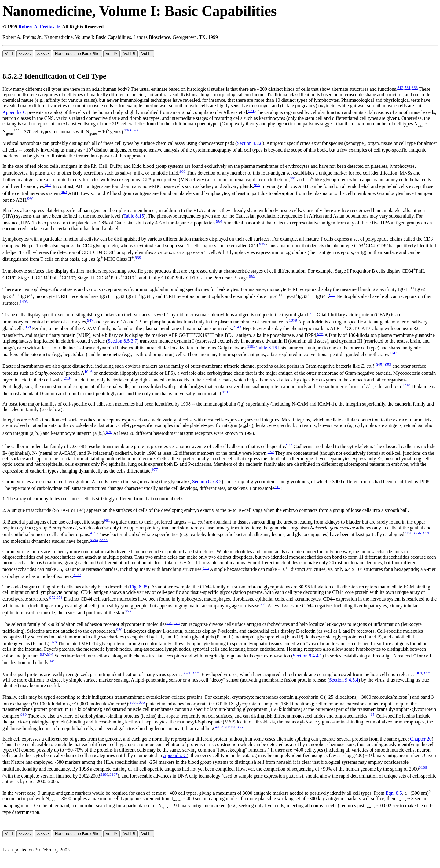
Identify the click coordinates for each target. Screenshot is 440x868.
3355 (103, 540)
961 (293, 178)
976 (169, 623)
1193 (251, 346)
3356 (417, 533)
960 (182, 171)
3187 (114, 774)
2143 (237, 327)
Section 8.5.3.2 (207, 482)
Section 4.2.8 (250, 143)
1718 (406, 385)
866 (415, 88)
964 (219, 221)
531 (408, 88)
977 (289, 445)
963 (64, 192)
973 (60, 597)
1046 (88, 371)
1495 (54, 661)
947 (90, 320)
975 (109, 432)
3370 (426, 533)
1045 (378, 364)
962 (48, 185)
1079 (293, 320)
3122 (77, 575)
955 (257, 185)
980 (271, 452)
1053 (387, 364)
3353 (94, 540)
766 (136, 130)
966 (320, 334)
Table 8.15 (134, 216)
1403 (24, 302)
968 (28, 327)
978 (177, 623)
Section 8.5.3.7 (122, 341)
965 (252, 276)
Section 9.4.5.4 (344, 680)
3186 (423, 767)
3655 (141, 702)
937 (43, 654)
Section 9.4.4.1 (308, 656)
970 (226, 727)
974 (50, 654)
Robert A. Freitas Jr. (40, 27)
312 (400, 88)
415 (277, 487)
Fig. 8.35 (139, 587)
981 (107, 520)
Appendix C (14, 113)
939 (262, 244)
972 (53, 597)
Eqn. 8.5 (394, 793)
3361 (241, 727)
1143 (393, 353)
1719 (226, 392)
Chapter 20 (421, 739)
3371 (187, 673)
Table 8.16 (267, 348)
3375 (196, 673)
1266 (128, 130)
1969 (418, 673)
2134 (68, 378)
